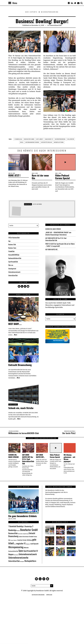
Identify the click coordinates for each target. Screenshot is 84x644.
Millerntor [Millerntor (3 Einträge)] (26, 547)
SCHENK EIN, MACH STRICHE (53, 229)
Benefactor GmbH (29, 139)
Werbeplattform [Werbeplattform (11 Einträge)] (30, 561)
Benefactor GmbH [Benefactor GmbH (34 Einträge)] (29, 530)
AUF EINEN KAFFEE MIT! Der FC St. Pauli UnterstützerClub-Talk (56, 239)
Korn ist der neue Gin (40, 177)
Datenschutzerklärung (38, 595)
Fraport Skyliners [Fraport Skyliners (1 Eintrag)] (14, 540)
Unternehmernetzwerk (14, 272)
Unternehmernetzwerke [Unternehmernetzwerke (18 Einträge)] (18, 557)
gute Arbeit (40, 139)
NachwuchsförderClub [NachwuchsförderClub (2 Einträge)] (13, 551)
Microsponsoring (60, 139)
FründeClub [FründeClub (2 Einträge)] (20, 540)
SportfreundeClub (13, 262)
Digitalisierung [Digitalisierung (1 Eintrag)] (26, 534)
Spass (22, 142)
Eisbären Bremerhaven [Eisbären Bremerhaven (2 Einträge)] (24, 537)
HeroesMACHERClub (14, 255)
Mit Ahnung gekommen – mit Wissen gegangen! (69, 458)
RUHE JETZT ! (15, 175)
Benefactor (28, 204)
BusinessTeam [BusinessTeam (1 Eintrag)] (20, 534)
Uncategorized (12, 269)
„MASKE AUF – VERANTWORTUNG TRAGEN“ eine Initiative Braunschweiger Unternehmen (58, 234)
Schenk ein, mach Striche (21, 408)
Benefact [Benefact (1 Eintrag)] (18, 530)
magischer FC (49, 139)
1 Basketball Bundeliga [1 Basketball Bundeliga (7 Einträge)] (16, 526)
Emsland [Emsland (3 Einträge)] (31, 536)
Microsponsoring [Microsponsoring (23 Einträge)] (16, 547)
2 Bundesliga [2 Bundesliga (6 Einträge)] (28, 526)
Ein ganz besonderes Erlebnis (23, 516)
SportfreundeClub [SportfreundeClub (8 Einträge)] (30, 551)
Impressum (49, 595)
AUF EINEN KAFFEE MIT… (52, 250)
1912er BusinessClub (14, 238)
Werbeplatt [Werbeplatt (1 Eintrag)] (22, 561)
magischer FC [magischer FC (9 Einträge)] (21, 543)
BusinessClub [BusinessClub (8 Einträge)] (13, 533)
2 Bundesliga (18, 139)
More (16, 335)
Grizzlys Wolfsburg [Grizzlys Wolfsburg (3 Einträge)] (27, 540)
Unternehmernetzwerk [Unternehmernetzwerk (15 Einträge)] (28, 554)
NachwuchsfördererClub (15, 258)
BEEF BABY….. (15, 324)
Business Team (12, 248)
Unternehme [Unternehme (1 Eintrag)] (16, 555)
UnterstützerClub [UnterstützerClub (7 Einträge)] (14, 561)
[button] (37, 225)
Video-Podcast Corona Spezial (62, 177)
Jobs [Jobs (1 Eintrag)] (15, 544)
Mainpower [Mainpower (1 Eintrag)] (28, 544)
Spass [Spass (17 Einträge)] (21, 551)
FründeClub (11, 251)
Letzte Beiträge (37, 204)
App (9, 241)
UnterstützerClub (55, 25)
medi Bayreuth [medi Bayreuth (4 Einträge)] (34, 544)
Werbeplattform (59, 142)
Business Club (12, 244)
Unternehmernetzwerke (32, 142)
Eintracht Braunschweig (20, 365)
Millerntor (71, 139)
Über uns (11, 265)
